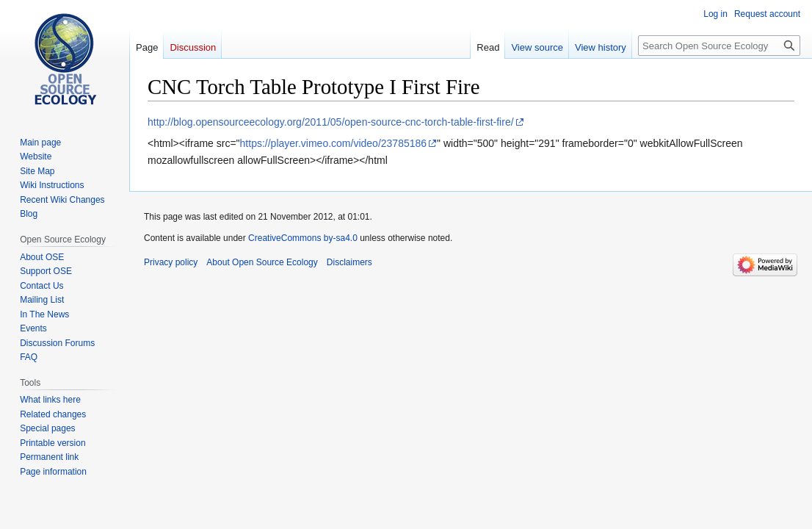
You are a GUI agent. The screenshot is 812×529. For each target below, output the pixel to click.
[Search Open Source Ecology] (719, 46)
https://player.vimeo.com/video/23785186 (334, 143)
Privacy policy (171, 262)
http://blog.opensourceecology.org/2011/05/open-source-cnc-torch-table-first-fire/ (331, 122)
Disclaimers (349, 262)
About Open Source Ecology (262, 262)
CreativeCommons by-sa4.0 (303, 238)
